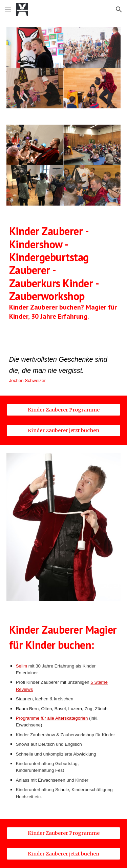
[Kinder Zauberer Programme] (64, 410)
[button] (8, 9)
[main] (64, 278)
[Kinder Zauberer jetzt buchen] (64, 431)
